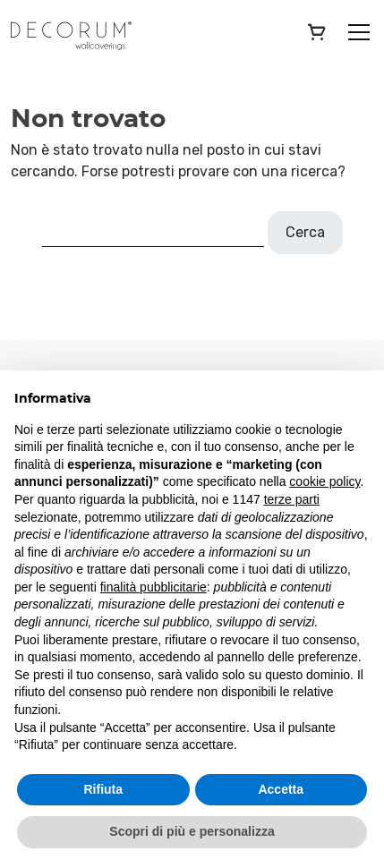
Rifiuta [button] (103, 789)
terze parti (292, 499)
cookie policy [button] (324, 481)
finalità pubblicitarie (154, 587)
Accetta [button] (281, 789)
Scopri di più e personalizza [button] (192, 831)
